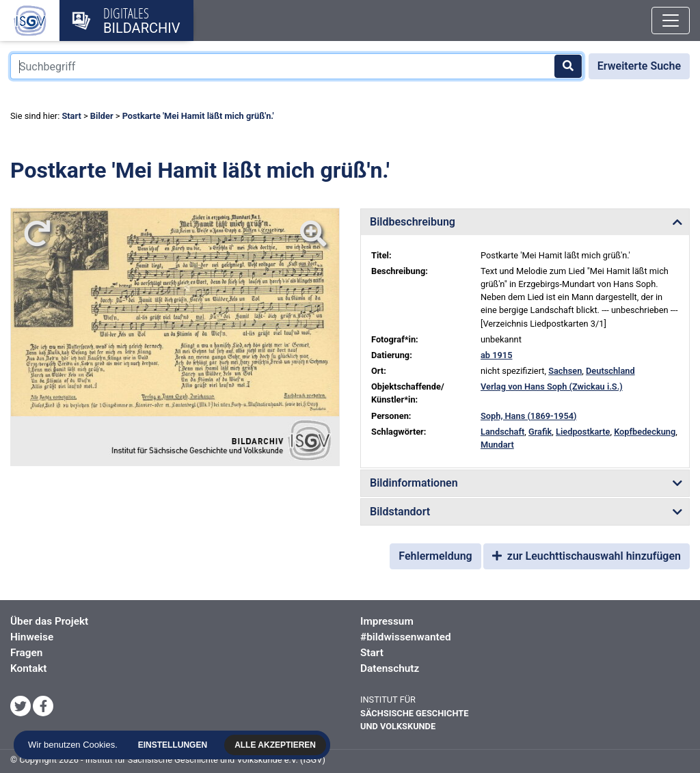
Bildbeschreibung (413, 222)
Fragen (26, 653)
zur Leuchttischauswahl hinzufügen (587, 556)
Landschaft (502, 432)
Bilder (102, 116)
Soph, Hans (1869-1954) (529, 416)
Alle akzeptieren (277, 745)
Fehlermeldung (435, 556)
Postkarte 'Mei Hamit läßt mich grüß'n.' (198, 116)
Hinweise (32, 637)
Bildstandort (400, 512)
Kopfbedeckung (645, 432)
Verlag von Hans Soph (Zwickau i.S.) (552, 386)
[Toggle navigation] (671, 21)
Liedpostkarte (583, 432)
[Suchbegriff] (297, 66)
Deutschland (610, 371)
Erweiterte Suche (639, 66)
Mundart (497, 445)
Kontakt (28, 668)
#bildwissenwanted (406, 637)
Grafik (540, 432)
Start (71, 116)
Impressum (387, 621)
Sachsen (565, 371)
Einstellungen (173, 745)
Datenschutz (390, 668)
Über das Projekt (49, 621)
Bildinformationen (414, 483)
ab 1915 (497, 355)
